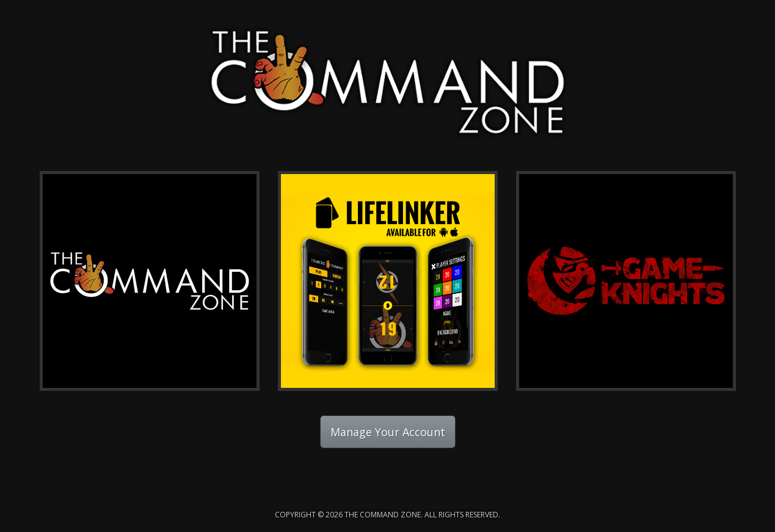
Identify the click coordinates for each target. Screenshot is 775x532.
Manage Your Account (388, 432)
